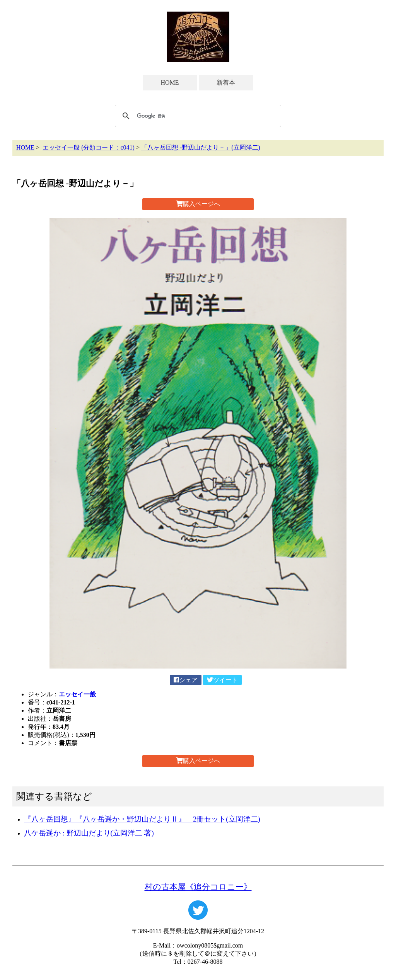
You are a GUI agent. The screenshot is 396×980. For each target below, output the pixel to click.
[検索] (197, 116)
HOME (170, 83)
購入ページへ (198, 204)
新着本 (226, 83)
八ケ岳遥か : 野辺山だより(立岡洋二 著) (89, 833)
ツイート (222, 680)
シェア (186, 680)
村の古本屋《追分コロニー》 (198, 887)
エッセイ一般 (77, 694)
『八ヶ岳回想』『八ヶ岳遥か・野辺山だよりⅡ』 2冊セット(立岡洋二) (142, 819)
